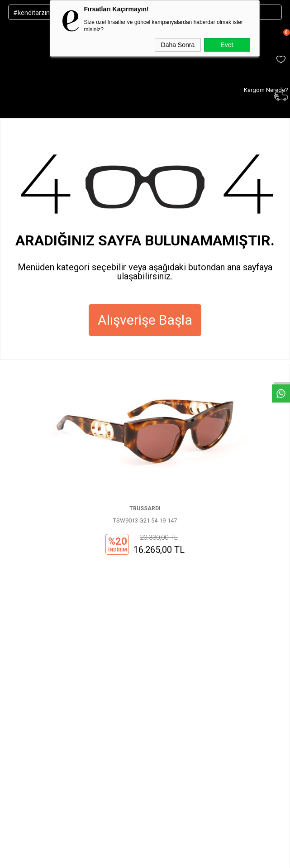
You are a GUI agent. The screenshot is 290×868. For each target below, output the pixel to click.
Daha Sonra (178, 45)
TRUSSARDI (145, 508)
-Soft (99, 856)
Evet (227, 45)
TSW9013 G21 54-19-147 (145, 520)
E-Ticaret (118, 856)
